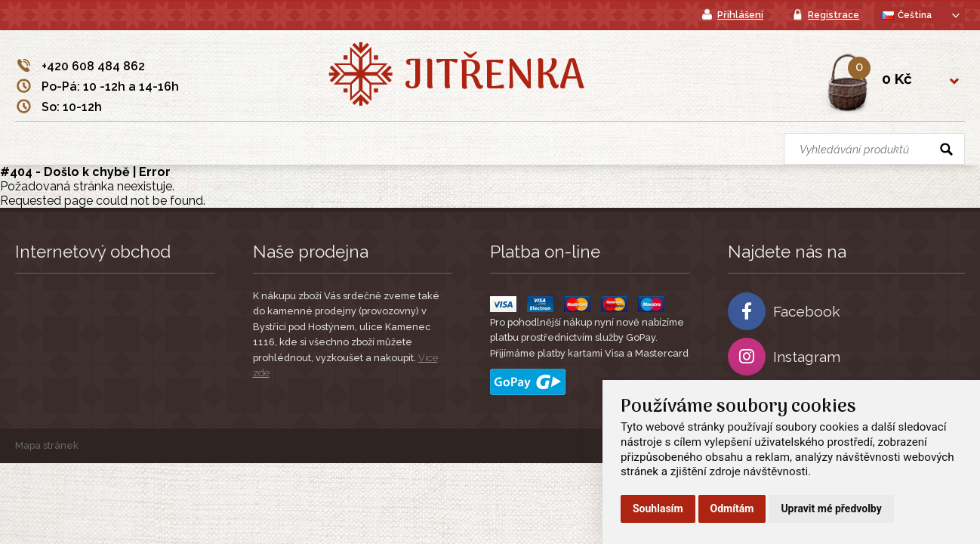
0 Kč (897, 79)
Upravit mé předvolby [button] (831, 508)
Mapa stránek (47, 445)
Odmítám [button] (732, 508)
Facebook (784, 311)
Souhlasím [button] (658, 508)
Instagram (784, 357)
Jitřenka (494, 78)
